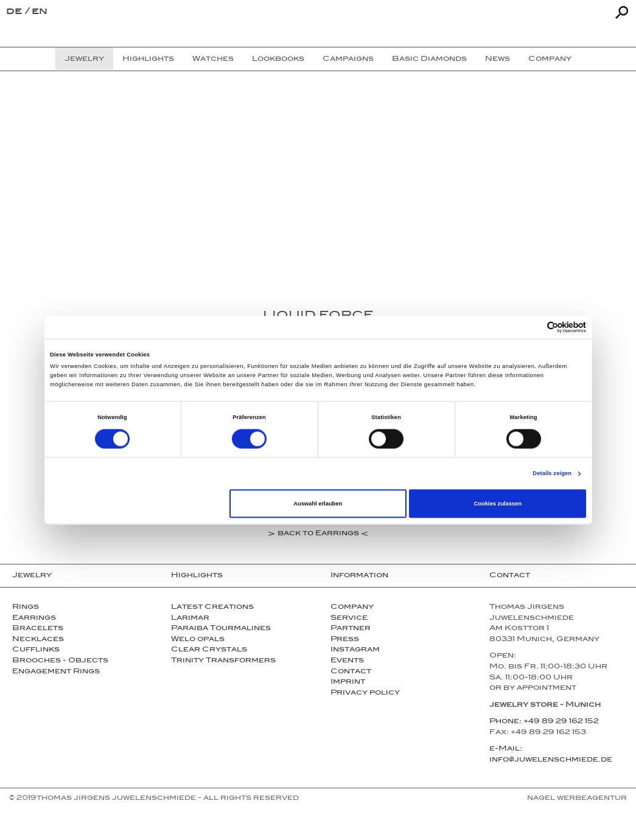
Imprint (348, 682)
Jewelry (32, 576)
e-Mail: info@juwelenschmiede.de (551, 755)
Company (352, 608)
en (40, 12)
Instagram (355, 650)
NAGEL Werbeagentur (577, 799)
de (16, 12)
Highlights (197, 576)
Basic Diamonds (429, 60)
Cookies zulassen (498, 504)
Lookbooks (278, 60)
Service (349, 619)
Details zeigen (552, 474)
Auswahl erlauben (318, 504)
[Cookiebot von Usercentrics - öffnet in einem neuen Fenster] (533, 327)
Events (347, 661)
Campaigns (348, 60)
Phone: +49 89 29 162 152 (544, 722)
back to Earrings (318, 535)
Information (359, 576)
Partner (351, 629)
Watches (213, 60)
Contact (351, 672)
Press (345, 640)
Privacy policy (365, 693)
